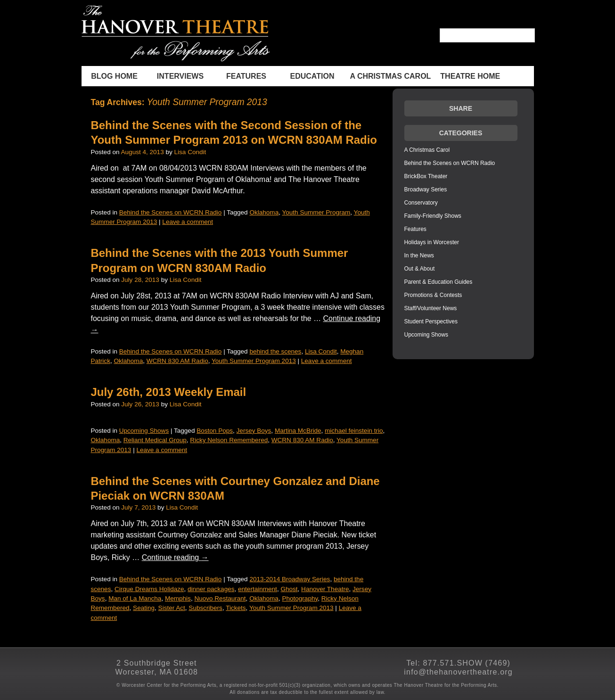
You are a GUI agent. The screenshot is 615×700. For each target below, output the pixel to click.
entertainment (258, 589)
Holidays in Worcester (432, 242)
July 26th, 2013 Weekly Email (169, 392)
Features (246, 76)
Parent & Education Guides (439, 282)
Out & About (420, 269)
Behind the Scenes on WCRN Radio (171, 212)
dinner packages (211, 589)
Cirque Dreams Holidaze (149, 589)
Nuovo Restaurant (220, 598)
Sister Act (172, 608)
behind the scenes (275, 351)
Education (312, 76)
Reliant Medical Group (155, 440)
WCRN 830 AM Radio (177, 361)
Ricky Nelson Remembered (229, 440)
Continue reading (175, 557)
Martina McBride (298, 431)
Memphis (178, 598)
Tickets (236, 608)
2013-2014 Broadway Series (290, 579)
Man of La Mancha (135, 598)
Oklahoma (264, 212)
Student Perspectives (431, 321)
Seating (144, 608)
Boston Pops (215, 431)
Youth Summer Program (316, 212)
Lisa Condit (190, 152)
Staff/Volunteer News (431, 308)
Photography (300, 598)
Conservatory (421, 203)
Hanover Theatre (325, 589)
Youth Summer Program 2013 (254, 361)
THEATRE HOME (470, 76)
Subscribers (205, 608)
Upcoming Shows (144, 431)
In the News (419, 255)
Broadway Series (426, 189)
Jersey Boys (254, 431)
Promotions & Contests (433, 295)
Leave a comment (188, 222)
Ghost (289, 589)
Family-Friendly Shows (433, 216)
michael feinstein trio (354, 431)
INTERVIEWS (180, 76)
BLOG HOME (114, 76)
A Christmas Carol (391, 76)
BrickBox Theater (426, 176)
